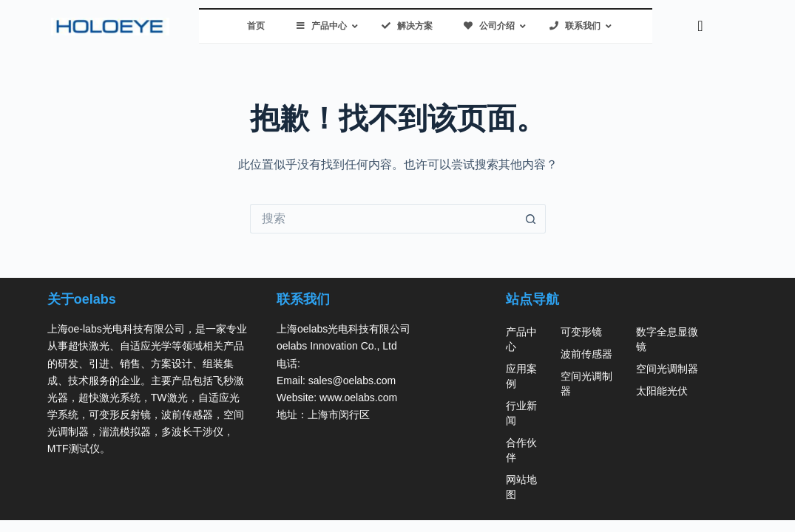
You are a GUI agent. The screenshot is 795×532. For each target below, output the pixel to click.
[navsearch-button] (700, 26)
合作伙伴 (521, 450)
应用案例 (521, 376)
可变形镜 (581, 332)
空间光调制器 (586, 383)
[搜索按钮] (531, 219)
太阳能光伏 (662, 391)
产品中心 (521, 339)
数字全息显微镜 (667, 339)
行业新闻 (521, 413)
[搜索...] (383, 219)
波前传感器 (586, 354)
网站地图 (521, 487)
